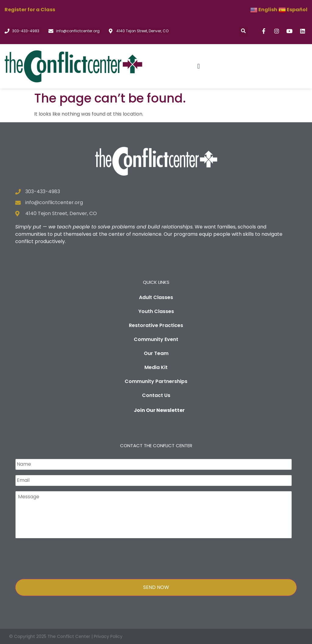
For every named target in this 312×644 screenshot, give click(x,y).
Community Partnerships (156, 381)
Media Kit (156, 367)
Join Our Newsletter (159, 410)
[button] (243, 31)
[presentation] (62, 558)
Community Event (156, 339)
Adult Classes (156, 297)
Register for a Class (30, 10)
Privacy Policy (108, 636)
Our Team (156, 353)
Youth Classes (156, 311)
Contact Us (156, 395)
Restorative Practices (156, 325)
